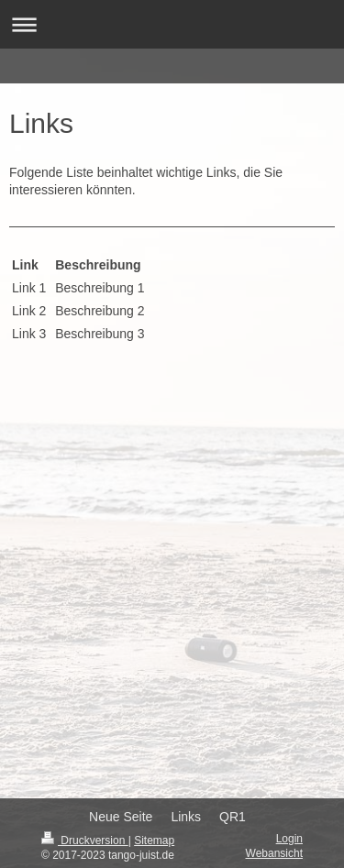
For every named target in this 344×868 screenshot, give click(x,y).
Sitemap (154, 841)
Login (289, 839)
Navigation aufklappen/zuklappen (172, 24)
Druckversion (85, 841)
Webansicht (274, 853)
